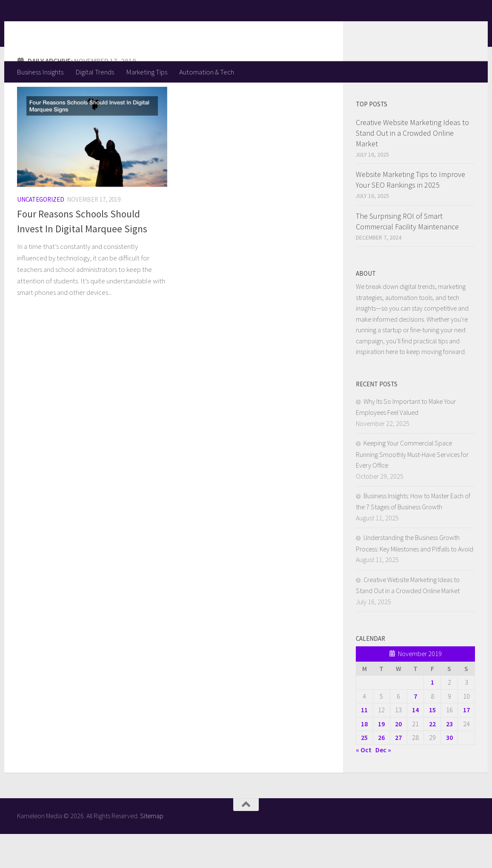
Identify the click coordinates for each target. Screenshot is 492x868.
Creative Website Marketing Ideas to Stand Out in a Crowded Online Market (412, 167)
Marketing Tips (147, 72)
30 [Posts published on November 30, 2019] (449, 771)
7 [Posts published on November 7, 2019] (415, 730)
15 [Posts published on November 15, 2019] (432, 744)
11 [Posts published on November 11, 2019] (364, 744)
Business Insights (40, 72)
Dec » (383, 784)
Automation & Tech (207, 72)
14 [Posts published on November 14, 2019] (415, 744)
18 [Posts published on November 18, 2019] (364, 758)
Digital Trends (95, 72)
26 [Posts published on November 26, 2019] (381, 771)
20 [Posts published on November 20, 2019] (398, 758)
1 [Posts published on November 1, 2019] (432, 716)
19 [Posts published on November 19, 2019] (381, 758)
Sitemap (152, 850)
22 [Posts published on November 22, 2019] (432, 758)
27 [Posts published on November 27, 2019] (398, 771)
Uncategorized (41, 233)
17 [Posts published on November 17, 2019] (466, 744)
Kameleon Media (83, 30)
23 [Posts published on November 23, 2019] (449, 758)
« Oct (364, 784)
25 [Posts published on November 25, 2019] (364, 771)
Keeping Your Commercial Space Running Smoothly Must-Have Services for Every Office (412, 488)
